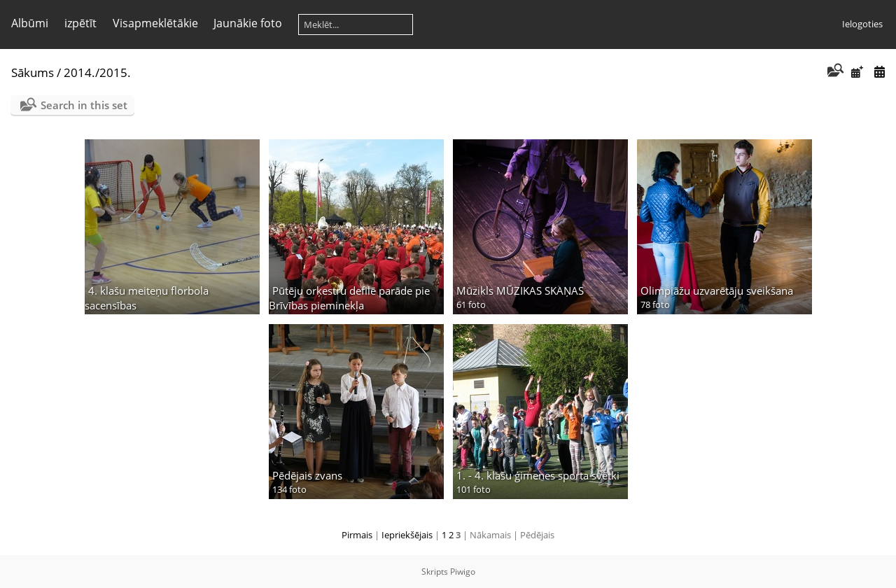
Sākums (33, 72)
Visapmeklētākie (155, 23)
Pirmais (357, 535)
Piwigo (463, 572)
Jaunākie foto (248, 23)
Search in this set (84, 105)
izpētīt (80, 23)
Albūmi (30, 23)
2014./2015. (97, 72)
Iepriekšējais (407, 535)
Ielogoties (862, 24)
